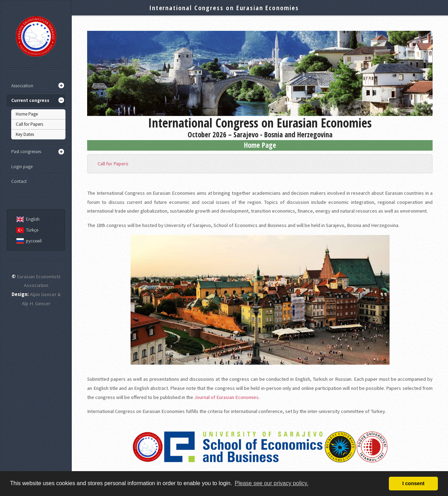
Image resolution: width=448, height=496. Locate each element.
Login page (22, 167)
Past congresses (26, 151)
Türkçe (26, 230)
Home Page (27, 114)
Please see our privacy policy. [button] (272, 483)
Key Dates (25, 134)
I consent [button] (414, 483)
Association (22, 86)
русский (28, 241)
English (27, 219)
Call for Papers (29, 124)
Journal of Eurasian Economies (226, 397)
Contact (19, 181)
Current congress (30, 100)
